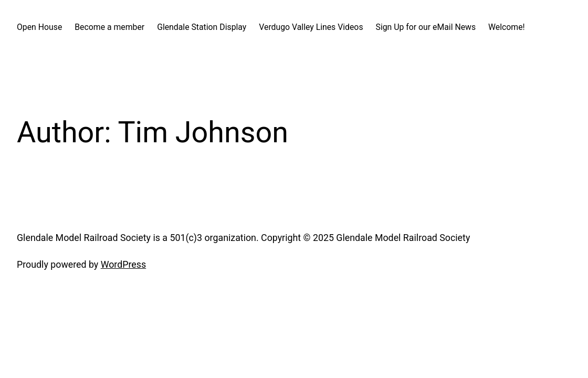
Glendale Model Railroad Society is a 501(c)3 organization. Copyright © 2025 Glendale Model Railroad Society (243, 238)
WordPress (123, 264)
